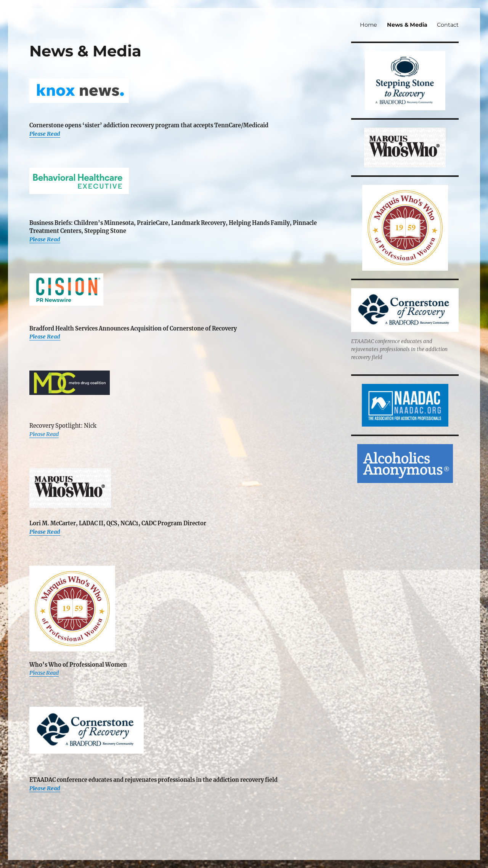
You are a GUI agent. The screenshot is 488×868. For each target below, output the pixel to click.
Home (368, 25)
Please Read (45, 134)
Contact (448, 25)
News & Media (407, 25)
